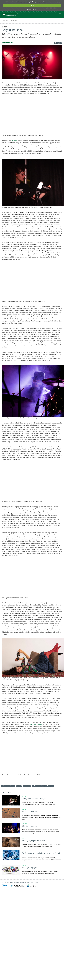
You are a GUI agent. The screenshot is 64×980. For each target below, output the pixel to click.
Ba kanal (4, 786)
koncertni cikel (27, 786)
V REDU (32, 6)
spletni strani (33, 707)
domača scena (11, 786)
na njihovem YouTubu (36, 725)
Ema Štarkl (19, 786)
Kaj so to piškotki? (32, 9)
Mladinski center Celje (38, 786)
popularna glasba (49, 786)
